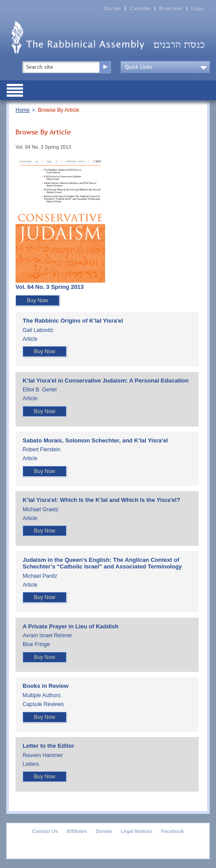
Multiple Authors (41, 695)
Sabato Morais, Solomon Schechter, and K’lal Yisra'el (95, 440)
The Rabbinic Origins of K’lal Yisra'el (73, 321)
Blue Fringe (36, 644)
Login (197, 9)
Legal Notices (137, 831)
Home (23, 110)
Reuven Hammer (43, 755)
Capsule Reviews (43, 704)
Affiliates (77, 831)
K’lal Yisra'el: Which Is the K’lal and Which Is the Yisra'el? (101, 500)
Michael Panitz (40, 576)
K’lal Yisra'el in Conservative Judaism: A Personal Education (106, 381)
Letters (31, 764)
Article (30, 339)
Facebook (172, 831)
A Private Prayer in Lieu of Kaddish (71, 626)
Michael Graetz (41, 509)
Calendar (140, 9)
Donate (112, 9)
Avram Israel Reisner (47, 635)
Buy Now (37, 300)
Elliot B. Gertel (40, 390)
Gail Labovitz (38, 330)
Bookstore (171, 9)
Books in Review (45, 686)
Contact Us (45, 831)
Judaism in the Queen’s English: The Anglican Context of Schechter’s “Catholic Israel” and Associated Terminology (102, 563)
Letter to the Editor (48, 746)
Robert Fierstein (41, 450)
